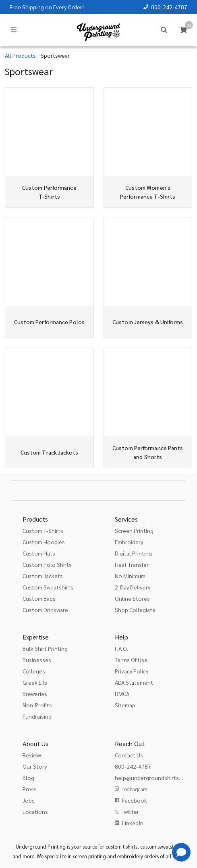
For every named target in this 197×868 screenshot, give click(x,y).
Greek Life (35, 682)
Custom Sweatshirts (48, 587)
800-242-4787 (169, 7)
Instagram (135, 789)
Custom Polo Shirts (47, 564)
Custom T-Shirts (43, 530)
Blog (28, 778)
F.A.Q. (121, 648)
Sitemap (125, 705)
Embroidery (129, 542)
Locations (35, 811)
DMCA (122, 694)
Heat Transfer (132, 564)
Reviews (33, 755)
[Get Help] (181, 852)
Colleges (34, 671)
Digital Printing (133, 553)
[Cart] (183, 30)
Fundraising (37, 716)
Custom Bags (39, 598)
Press (30, 789)
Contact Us (129, 755)
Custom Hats (39, 553)
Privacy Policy (132, 671)
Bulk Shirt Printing (45, 648)
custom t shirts (121, 846)
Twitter (130, 811)
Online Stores (132, 598)
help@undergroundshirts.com (153, 778)
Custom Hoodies (44, 542)
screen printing (89, 856)
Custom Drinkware (45, 610)
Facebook (135, 800)
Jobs (29, 800)
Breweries (35, 694)
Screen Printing (134, 530)
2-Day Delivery (133, 587)
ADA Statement (134, 682)
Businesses (37, 660)
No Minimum (130, 576)
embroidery (130, 856)
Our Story (35, 766)
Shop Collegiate (135, 610)
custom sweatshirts (161, 846)
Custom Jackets (43, 576)
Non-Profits (37, 705)
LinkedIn (133, 823)
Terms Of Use (131, 660)
